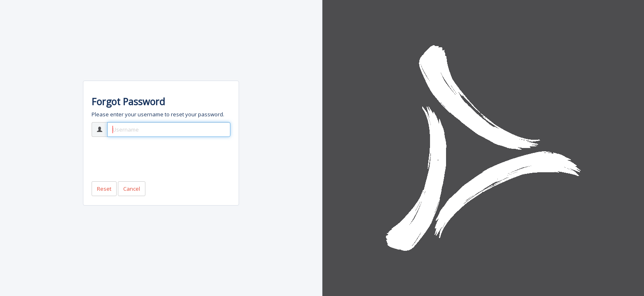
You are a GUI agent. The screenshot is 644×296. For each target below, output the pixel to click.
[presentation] (154, 159)
